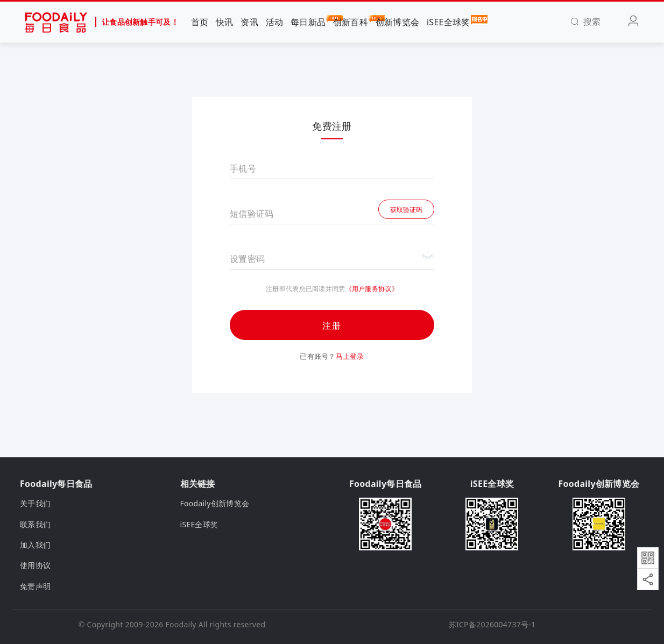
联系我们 (35, 524)
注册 (332, 325)
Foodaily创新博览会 (215, 503)
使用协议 (35, 565)
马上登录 (350, 356)
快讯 (225, 22)
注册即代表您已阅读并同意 (305, 289)
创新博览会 (397, 22)
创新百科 (351, 22)
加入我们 (35, 545)
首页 (200, 22)
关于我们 (35, 503)
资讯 (249, 22)
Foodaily (181, 624)
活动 (275, 22)
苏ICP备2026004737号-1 (492, 624)
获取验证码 (406, 210)
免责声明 (35, 586)
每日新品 (308, 22)
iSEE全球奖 (448, 22)
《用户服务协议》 (372, 289)
